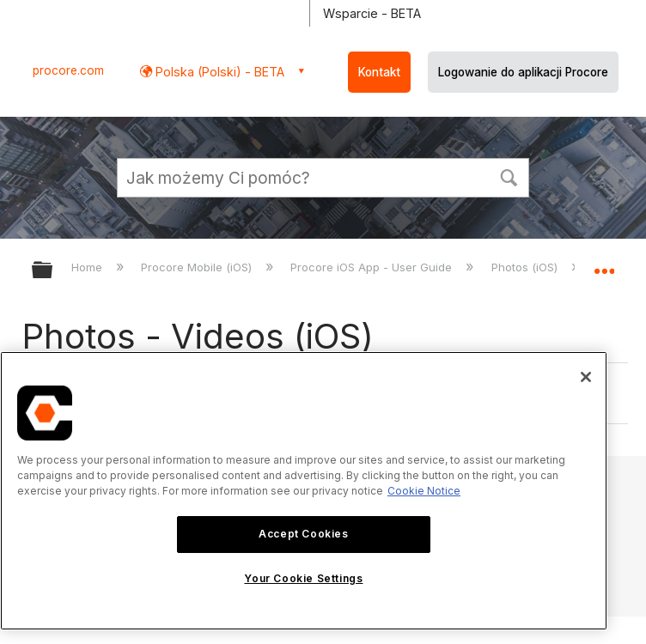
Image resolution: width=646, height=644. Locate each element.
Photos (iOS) (526, 267)
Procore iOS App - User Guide (373, 267)
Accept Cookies (303, 534)
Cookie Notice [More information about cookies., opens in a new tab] (424, 491)
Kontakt (379, 72)
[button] (509, 176)
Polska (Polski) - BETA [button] (218, 72)
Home (88, 267)
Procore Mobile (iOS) (198, 267)
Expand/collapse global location (604, 264)
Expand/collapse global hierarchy (53, 271)
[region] (304, 491)
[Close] (586, 377)
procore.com (68, 70)
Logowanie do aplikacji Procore (523, 72)
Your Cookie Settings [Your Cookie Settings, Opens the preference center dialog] (303, 578)
